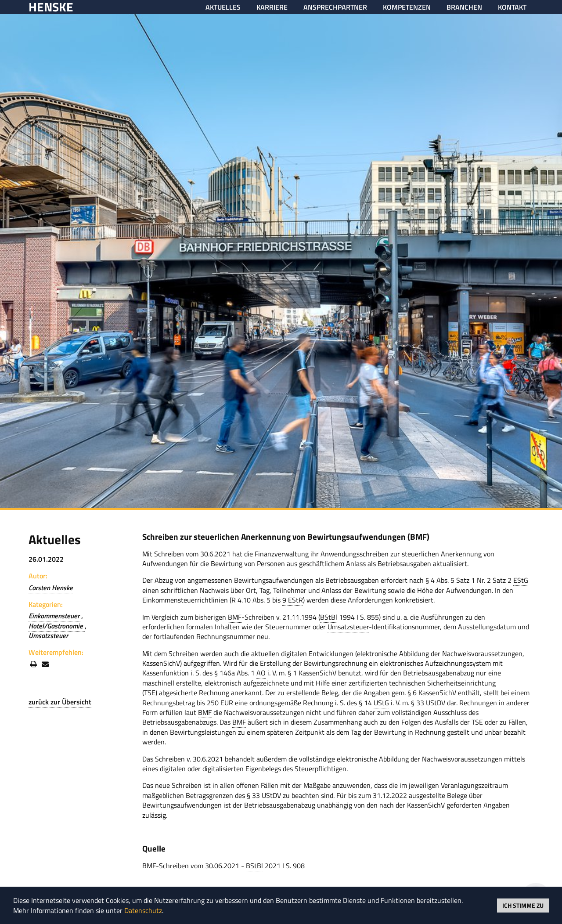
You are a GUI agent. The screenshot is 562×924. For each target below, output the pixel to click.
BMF (235, 617)
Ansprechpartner (335, 7)
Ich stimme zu (523, 905)
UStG (381, 703)
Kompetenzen (407, 7)
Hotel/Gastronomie (57, 626)
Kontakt (512, 7)
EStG (521, 580)
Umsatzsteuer (48, 635)
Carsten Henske (51, 588)
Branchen (464, 7)
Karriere (272, 7)
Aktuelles (223, 7)
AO (261, 673)
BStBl (329, 617)
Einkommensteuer (55, 616)
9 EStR (293, 600)
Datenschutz (143, 910)
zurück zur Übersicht (60, 702)
